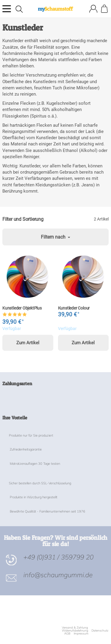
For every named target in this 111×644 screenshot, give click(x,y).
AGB (67, 633)
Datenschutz (100, 630)
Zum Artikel (28, 343)
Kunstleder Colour (74, 308)
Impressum (81, 633)
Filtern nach (55, 237)
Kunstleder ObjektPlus (22, 308)
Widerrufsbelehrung (75, 630)
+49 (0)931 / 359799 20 (58, 557)
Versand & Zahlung (75, 628)
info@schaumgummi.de (58, 575)
